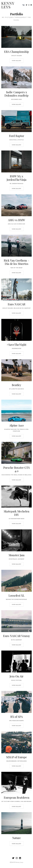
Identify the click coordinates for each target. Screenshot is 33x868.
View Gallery (17, 61)
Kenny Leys (8, 5)
